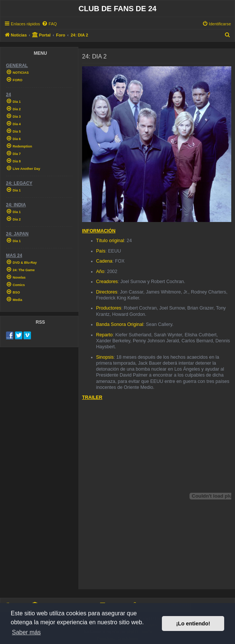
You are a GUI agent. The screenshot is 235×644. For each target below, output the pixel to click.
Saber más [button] (26, 632)
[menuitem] (49, 24)
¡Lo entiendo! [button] (193, 624)
